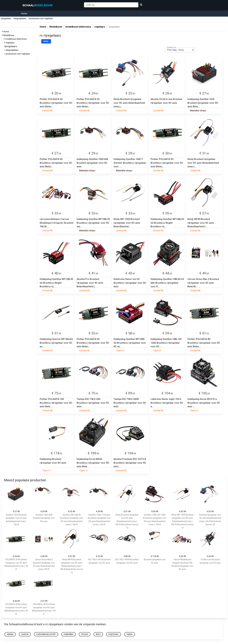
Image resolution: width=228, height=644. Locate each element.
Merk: (46, 41)
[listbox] (180, 50)
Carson (25, 634)
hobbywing (68, 634)
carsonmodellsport (46, 634)
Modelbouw (9, 35)
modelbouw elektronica (16, 39)
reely (98, 634)
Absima (10, 634)
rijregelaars (6, 18)
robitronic (114, 634)
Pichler (85, 634)
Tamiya (130, 634)
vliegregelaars (20, 18)
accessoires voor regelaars (41, 18)
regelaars (11, 43)
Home (24, 13)
